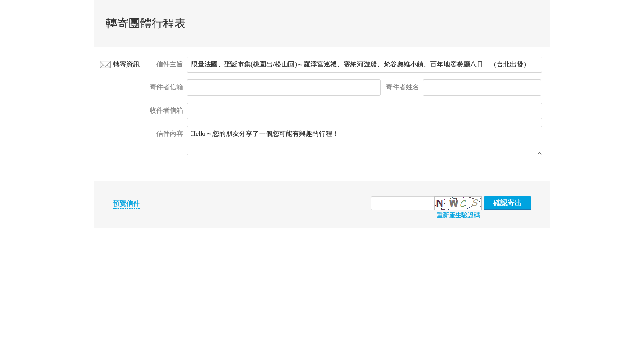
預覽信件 (126, 204)
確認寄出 (508, 203)
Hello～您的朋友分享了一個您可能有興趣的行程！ (365, 141)
